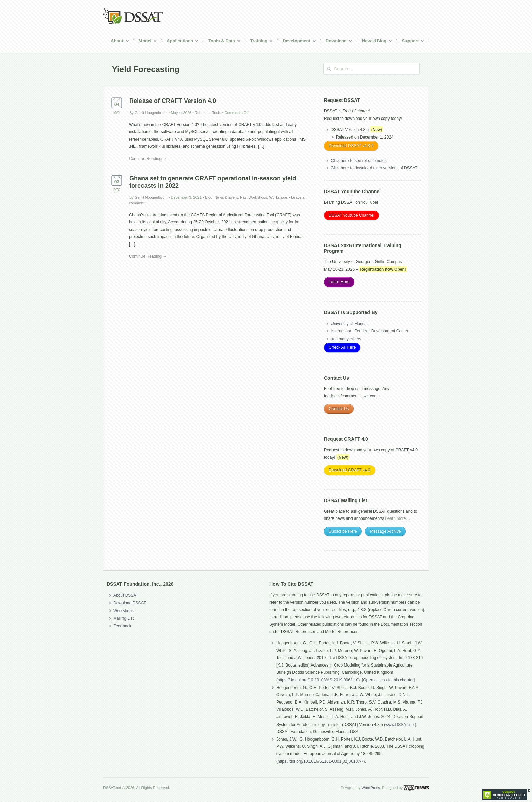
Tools (217, 113)
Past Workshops (253, 197)
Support (411, 42)
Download (337, 42)
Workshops (278, 197)
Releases (203, 113)
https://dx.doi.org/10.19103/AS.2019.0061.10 (318, 680)
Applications (180, 42)
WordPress (370, 788)
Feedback (122, 626)
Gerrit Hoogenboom (151, 113)
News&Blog (375, 42)
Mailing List (123, 618)
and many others (346, 339)
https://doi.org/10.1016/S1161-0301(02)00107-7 (321, 761)
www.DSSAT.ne (400, 725)
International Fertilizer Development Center (370, 331)
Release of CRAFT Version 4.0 (173, 101)
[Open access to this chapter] (388, 680)
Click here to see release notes (359, 161)
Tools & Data (222, 42)
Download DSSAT (130, 603)
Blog (209, 197)
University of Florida (349, 324)
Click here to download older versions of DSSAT (374, 168)
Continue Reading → (148, 159)
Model (146, 42)
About (117, 42)
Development (297, 42)
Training (259, 42)
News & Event (226, 197)
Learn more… (397, 518)
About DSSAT (126, 595)
